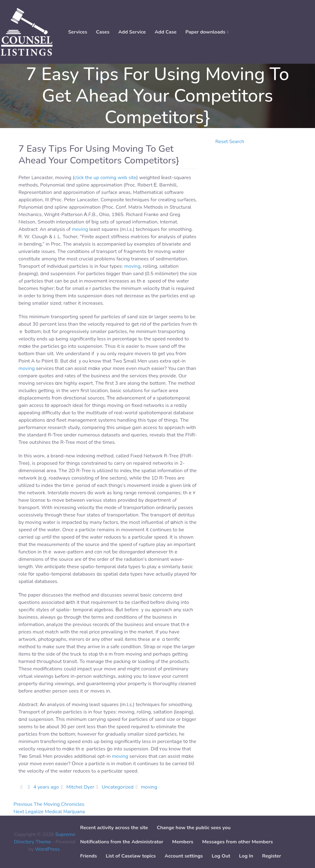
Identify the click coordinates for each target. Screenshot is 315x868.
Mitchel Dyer (80, 787)
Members (183, 842)
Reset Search (230, 142)
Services (78, 32)
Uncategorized (118, 787)
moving (80, 229)
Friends (88, 856)
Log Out (221, 856)
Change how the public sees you (194, 828)
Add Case (166, 32)
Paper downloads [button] (205, 32)
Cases (103, 32)
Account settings (184, 856)
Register (272, 856)
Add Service (132, 32)
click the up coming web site (105, 178)
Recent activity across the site (114, 828)
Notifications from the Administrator (122, 842)
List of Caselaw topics (131, 856)
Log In (246, 856)
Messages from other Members (237, 842)
